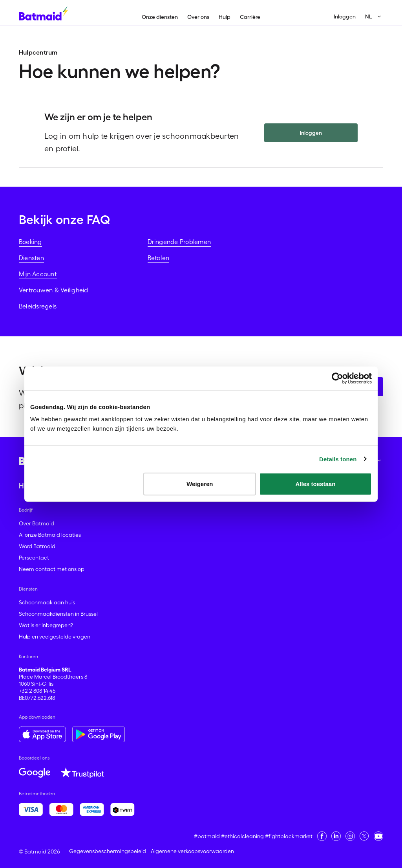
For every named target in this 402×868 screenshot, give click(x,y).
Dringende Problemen (179, 242)
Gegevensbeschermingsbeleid (108, 851)
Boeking (30, 242)
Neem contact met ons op (52, 569)
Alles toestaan (316, 484)
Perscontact (34, 558)
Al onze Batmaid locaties (50, 535)
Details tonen (338, 459)
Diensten (31, 258)
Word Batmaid (37, 546)
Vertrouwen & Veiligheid (54, 290)
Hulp (225, 17)
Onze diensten (160, 17)
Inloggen (345, 17)
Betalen (159, 258)
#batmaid (207, 836)
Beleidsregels (38, 306)
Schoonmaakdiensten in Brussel (58, 614)
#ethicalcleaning (242, 836)
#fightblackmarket (289, 836)
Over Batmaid (37, 523)
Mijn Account (38, 274)
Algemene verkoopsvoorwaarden (192, 851)
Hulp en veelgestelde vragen (55, 637)
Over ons (198, 17)
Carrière (250, 17)
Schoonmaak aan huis (47, 602)
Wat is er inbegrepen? (46, 625)
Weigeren (200, 484)
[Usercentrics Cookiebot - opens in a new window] (337, 378)
